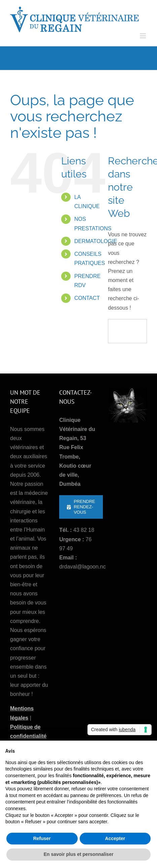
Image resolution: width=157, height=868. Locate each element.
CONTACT (87, 298)
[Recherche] (120, 331)
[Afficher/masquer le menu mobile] (143, 36)
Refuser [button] (42, 838)
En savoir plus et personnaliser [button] (79, 854)
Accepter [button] (115, 838)
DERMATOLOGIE (96, 241)
